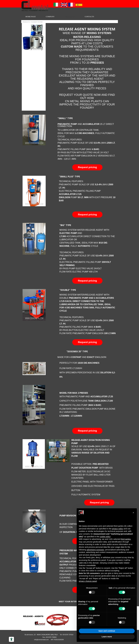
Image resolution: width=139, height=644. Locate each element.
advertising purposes (95, 550)
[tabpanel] (87, 68)
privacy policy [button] (118, 529)
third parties (126, 539)
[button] (87, 167)
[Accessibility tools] (11, 639)
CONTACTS (89, 17)
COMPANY (50, 17)
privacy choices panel (88, 581)
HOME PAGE (30, 17)
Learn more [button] (107, 637)
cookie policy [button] (105, 537)
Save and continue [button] (107, 631)
